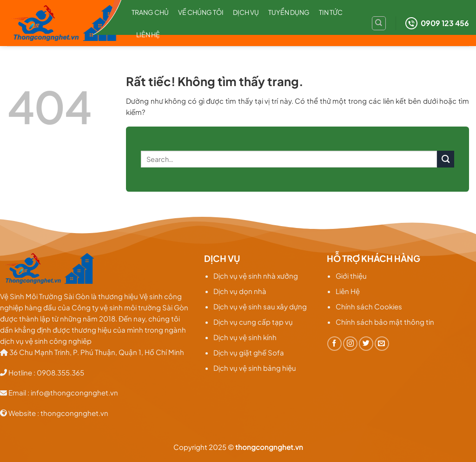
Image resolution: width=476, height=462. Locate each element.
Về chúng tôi (201, 12)
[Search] (379, 23)
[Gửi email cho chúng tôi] (382, 344)
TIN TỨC (331, 12)
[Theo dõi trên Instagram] (350, 344)
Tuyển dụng (289, 12)
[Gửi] (446, 159)
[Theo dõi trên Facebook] (334, 344)
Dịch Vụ (246, 12)
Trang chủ (150, 12)
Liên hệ (148, 34)
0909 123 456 (437, 23)
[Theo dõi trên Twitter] (366, 344)
